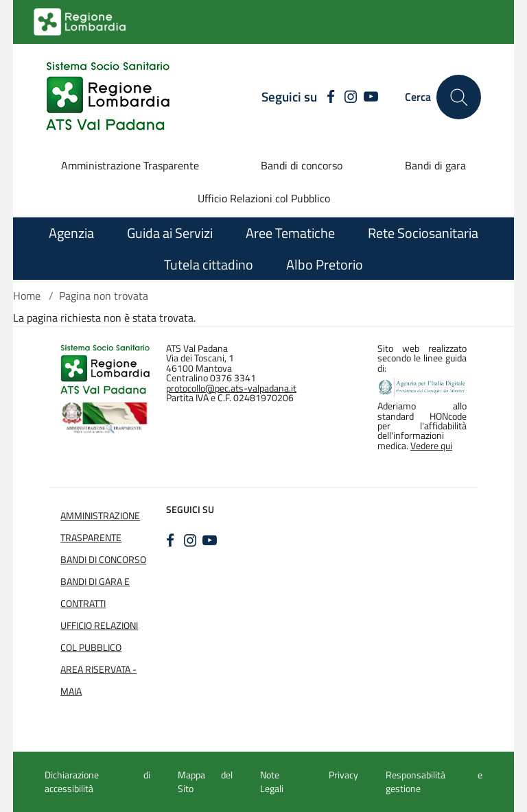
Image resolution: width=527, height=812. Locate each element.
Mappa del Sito (205, 782)
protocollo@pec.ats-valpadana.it (231, 388)
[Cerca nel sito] (459, 97)
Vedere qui (431, 446)
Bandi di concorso (302, 165)
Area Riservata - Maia (98, 680)
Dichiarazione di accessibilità (97, 782)
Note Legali (272, 782)
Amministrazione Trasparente (130, 165)
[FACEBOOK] (328, 97)
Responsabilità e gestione (434, 782)
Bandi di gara (435, 165)
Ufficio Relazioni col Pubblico (264, 198)
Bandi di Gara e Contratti (95, 593)
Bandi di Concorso (103, 560)
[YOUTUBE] (371, 97)
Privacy (343, 775)
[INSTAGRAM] (351, 97)
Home (27, 296)
